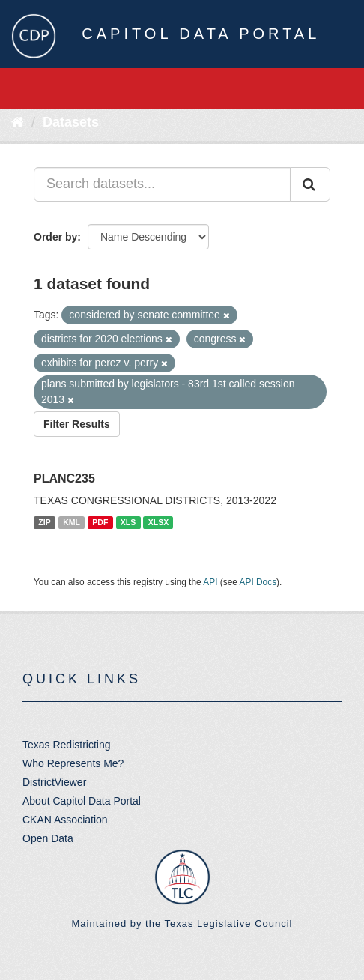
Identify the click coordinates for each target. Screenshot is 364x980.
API (210, 582)
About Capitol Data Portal (82, 801)
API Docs (258, 582)
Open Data (48, 838)
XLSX (158, 522)
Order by (55, 237)
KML (72, 522)
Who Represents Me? (73, 763)
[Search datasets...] (162, 184)
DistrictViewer (54, 782)
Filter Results (77, 424)
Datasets (71, 122)
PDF (100, 522)
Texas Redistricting (67, 745)
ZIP (44, 522)
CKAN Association (65, 820)
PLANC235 (64, 478)
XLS (128, 522)
